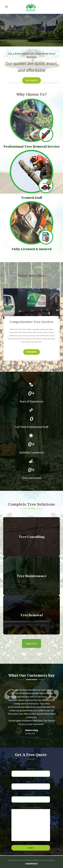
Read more (32, 643)
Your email (31, 785)
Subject (31, 798)
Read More (32, 352)
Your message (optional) (31, 824)
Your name (31, 772)
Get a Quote (32, 80)
